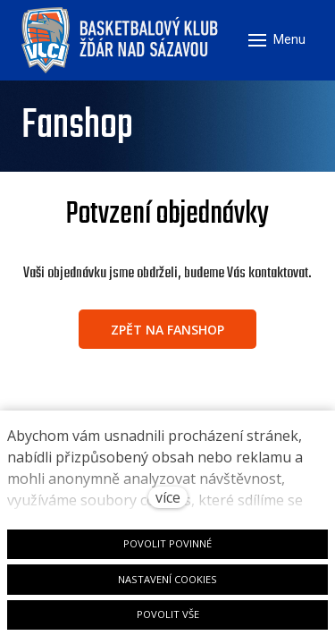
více (168, 497)
